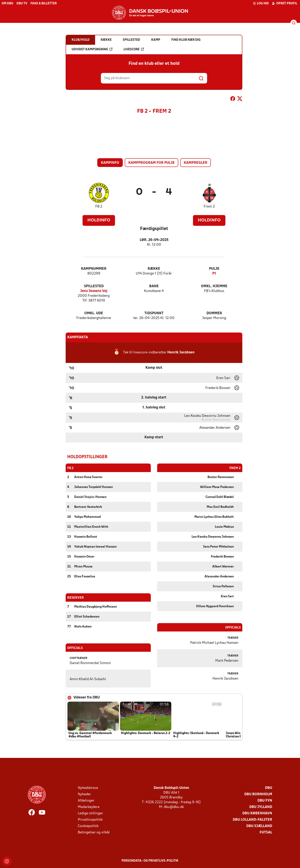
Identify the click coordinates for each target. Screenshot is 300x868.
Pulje (214, 269)
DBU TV (22, 4)
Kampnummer (94, 269)
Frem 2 (209, 207)
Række (154, 269)
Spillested (94, 286)
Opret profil (285, 3)
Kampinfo (110, 163)
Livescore (134, 49)
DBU (269, 788)
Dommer (214, 313)
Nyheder (84, 794)
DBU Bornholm (258, 794)
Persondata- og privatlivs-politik (150, 861)
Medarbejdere (89, 807)
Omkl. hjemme (214, 286)
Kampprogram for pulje (151, 163)
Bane (154, 286)
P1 (214, 274)
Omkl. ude (94, 313)
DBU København (257, 813)
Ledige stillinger (90, 813)
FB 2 (99, 207)
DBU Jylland (261, 807)
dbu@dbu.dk (174, 807)
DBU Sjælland (259, 826)
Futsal (266, 832)
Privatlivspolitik (90, 820)
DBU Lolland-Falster (252, 820)
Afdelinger (86, 801)
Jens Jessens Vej (94, 291)
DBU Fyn (265, 801)
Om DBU (7, 4)
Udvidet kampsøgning (92, 49)
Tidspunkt (154, 313)
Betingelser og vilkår (94, 832)
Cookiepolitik (88, 826)
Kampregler (196, 163)
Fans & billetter (44, 4)
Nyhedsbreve (88, 788)
